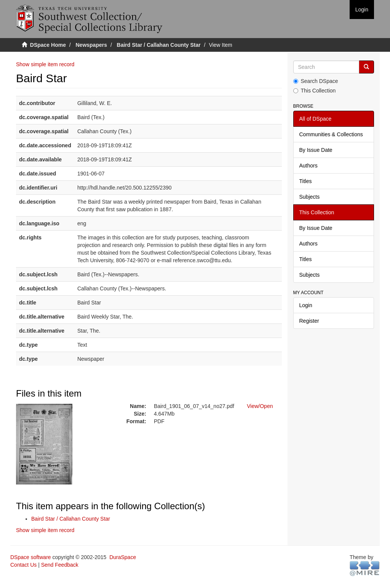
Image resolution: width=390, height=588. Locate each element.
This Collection (315, 91)
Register (309, 321)
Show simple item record (45, 64)
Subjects (310, 197)
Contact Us (23, 565)
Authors (308, 166)
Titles (306, 181)
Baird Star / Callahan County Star (159, 45)
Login (306, 305)
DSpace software (31, 557)
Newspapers (91, 45)
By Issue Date (316, 150)
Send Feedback (60, 565)
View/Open (260, 406)
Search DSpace (316, 81)
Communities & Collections (331, 134)
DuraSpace (123, 557)
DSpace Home (48, 45)
